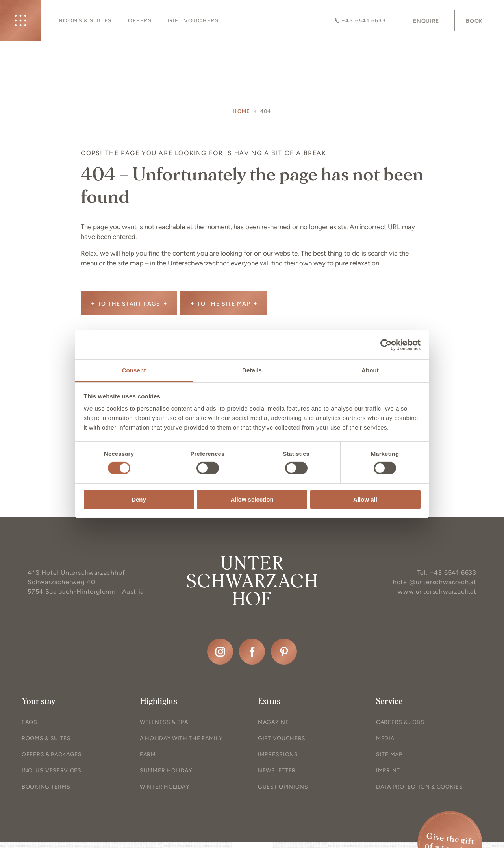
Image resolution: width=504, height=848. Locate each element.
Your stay (38, 701)
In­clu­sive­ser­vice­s (52, 771)
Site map (389, 754)
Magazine (273, 722)
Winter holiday (165, 787)
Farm (148, 754)
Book (474, 21)
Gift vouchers (193, 21)
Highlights (158, 701)
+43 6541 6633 (360, 21)
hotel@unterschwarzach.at (435, 582)
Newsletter (277, 771)
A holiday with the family (181, 738)
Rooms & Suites (86, 21)
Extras (269, 701)
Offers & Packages (52, 754)
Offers (140, 21)
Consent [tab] (134, 370)
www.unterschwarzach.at (437, 592)
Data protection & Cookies (420, 787)
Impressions (278, 754)
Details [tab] (252, 370)
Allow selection (252, 499)
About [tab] (370, 370)
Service (389, 701)
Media (385, 738)
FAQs (30, 722)
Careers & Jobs (400, 722)
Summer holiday (166, 771)
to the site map (224, 304)
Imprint (388, 771)
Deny (139, 499)
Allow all (365, 499)
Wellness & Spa (164, 722)
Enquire (426, 21)
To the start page (129, 304)
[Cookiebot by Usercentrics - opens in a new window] (386, 344)
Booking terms (46, 787)
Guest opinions (283, 787)
